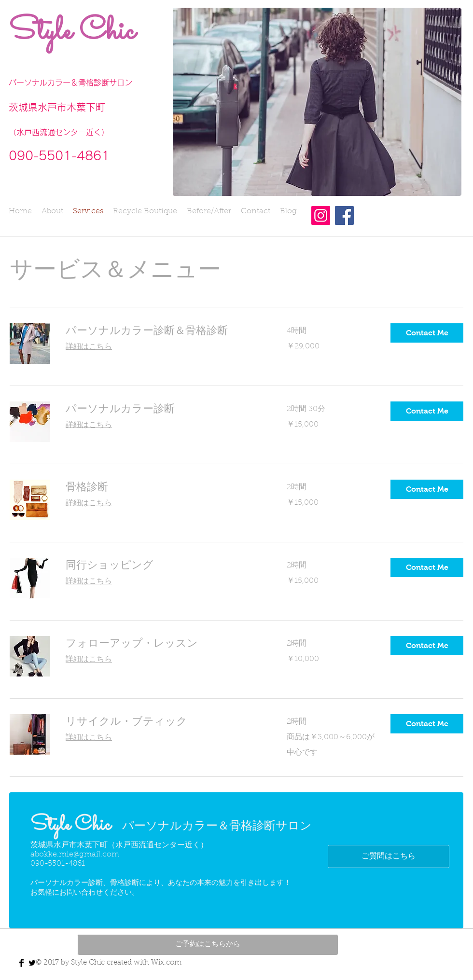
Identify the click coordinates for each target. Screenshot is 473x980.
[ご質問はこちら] (389, 856)
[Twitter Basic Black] (32, 963)
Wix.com (166, 963)
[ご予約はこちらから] (208, 945)
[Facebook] (344, 215)
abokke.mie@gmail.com (75, 855)
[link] (165, 330)
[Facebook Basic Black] (21, 963)
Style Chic (72, 32)
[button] (427, 333)
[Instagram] (321, 215)
